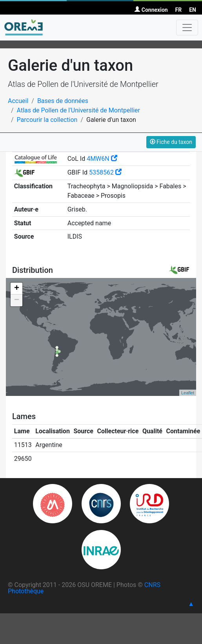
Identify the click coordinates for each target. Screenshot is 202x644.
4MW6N (102, 159)
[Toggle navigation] (187, 28)
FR (179, 10)
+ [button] (17, 289)
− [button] (17, 300)
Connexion (151, 10)
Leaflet (188, 393)
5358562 (105, 172)
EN (193, 10)
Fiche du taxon (171, 142)
